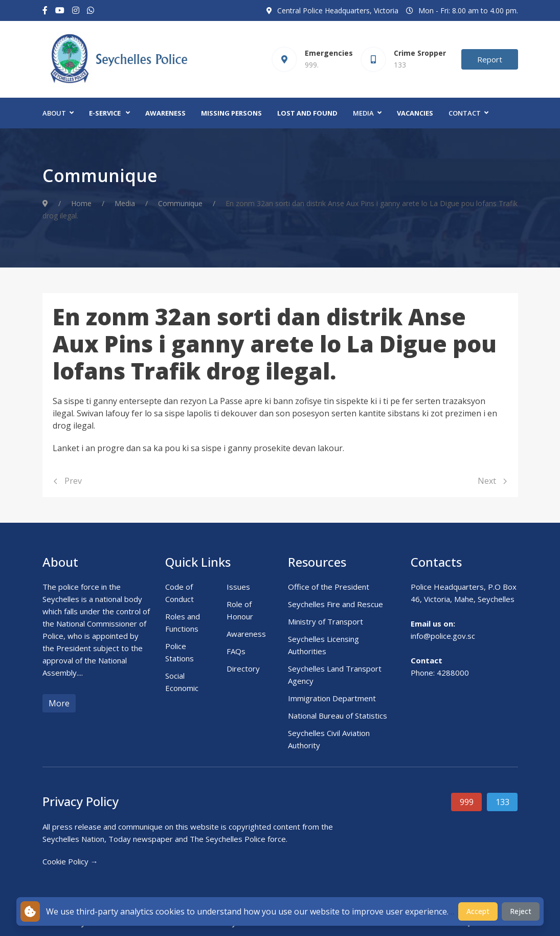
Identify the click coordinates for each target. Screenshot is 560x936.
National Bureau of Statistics (338, 716)
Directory (243, 668)
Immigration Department (332, 698)
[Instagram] (76, 10)
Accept (478, 911)
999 (467, 802)
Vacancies (415, 113)
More (59, 703)
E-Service (105, 113)
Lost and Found (307, 113)
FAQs (236, 651)
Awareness (165, 113)
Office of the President (329, 587)
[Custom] (91, 10)
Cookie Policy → (70, 861)
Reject (521, 911)
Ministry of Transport (326, 621)
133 (502, 802)
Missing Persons (231, 113)
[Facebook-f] (45, 10)
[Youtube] (60, 10)
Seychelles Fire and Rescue (335, 604)
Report (490, 59)
